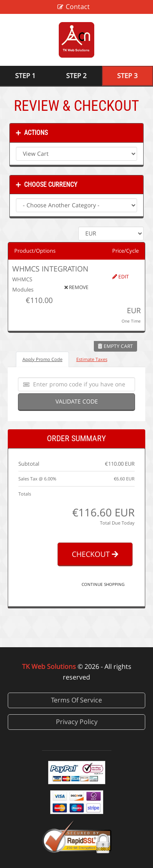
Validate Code (77, 401)
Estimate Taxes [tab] (92, 359)
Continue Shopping (103, 584)
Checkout (95, 554)
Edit (121, 277)
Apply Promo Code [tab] (42, 359)
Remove (76, 287)
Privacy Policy (77, 722)
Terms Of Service (76, 700)
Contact (78, 7)
